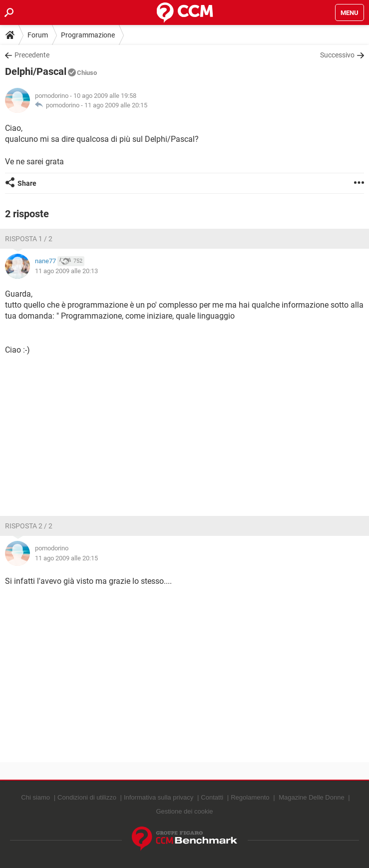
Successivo (337, 55)
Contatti (212, 797)
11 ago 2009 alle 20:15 (116, 105)
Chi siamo (35, 797)
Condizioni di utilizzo (87, 797)
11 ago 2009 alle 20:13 (66, 271)
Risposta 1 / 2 (29, 239)
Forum (38, 35)
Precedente (32, 55)
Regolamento (250, 797)
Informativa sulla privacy (159, 797)
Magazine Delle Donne (312, 797)
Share (27, 183)
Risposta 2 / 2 (29, 526)
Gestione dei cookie (184, 811)
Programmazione (88, 35)
